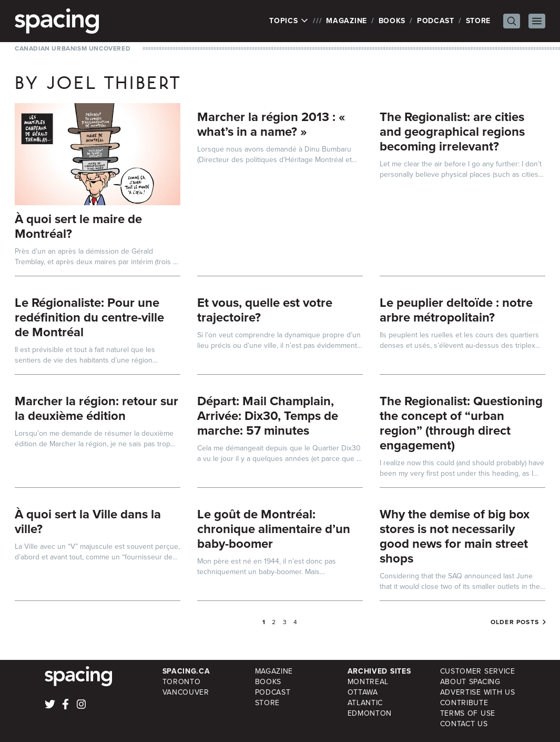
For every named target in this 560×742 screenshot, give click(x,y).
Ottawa (363, 692)
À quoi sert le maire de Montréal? (78, 226)
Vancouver (186, 692)
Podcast (436, 21)
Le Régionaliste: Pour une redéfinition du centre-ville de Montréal (89, 317)
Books (392, 21)
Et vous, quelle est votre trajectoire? (265, 310)
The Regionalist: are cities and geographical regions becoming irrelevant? (452, 132)
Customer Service (478, 671)
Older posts (515, 622)
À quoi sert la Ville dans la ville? (88, 522)
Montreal (368, 682)
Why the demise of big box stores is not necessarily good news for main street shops (455, 536)
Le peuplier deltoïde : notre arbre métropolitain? (456, 310)
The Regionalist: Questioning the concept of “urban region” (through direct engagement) (461, 423)
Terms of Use (468, 713)
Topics (289, 21)
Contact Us (464, 724)
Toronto (182, 682)
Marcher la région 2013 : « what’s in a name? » (271, 124)
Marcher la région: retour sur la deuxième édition (96, 408)
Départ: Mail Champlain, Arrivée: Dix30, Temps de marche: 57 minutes (268, 416)
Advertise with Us (478, 692)
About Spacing (470, 682)
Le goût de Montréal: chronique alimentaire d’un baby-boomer (274, 529)
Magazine (347, 21)
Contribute (464, 703)
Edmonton (370, 713)
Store (478, 21)
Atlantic (365, 703)
